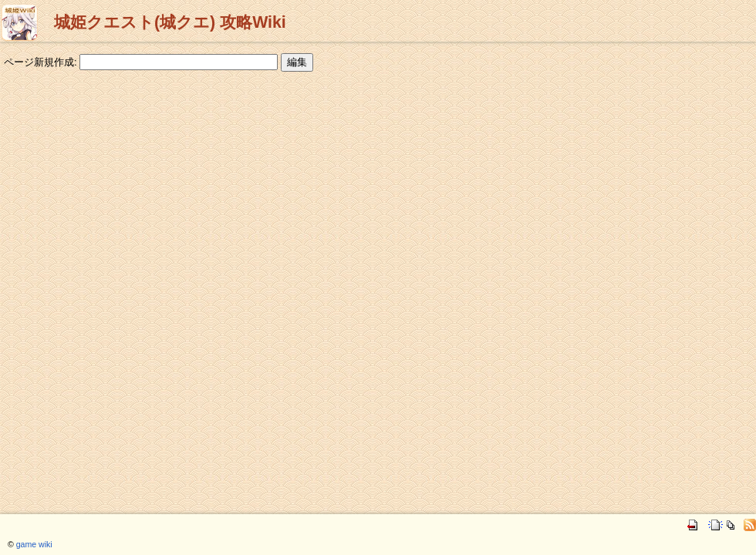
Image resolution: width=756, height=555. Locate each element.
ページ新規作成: (40, 62)
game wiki (34, 544)
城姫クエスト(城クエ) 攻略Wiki (170, 22)
